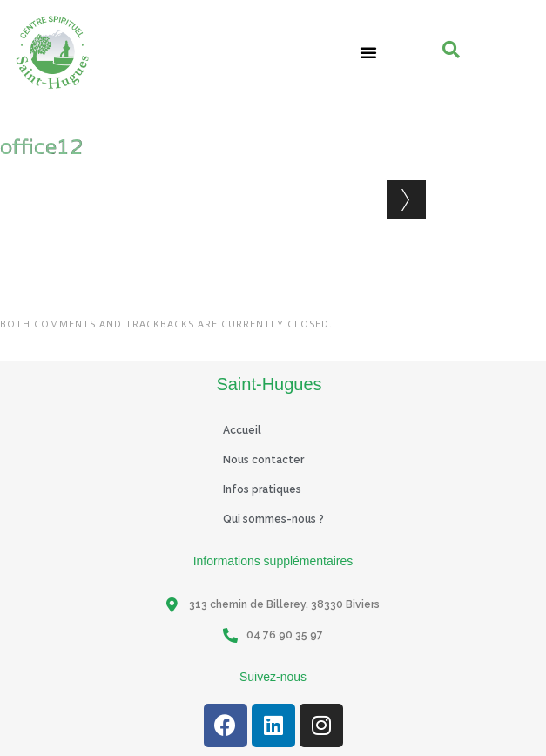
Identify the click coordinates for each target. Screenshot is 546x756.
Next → (406, 200)
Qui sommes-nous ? (273, 519)
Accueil (242, 430)
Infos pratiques (262, 489)
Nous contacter (263, 460)
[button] (368, 52)
